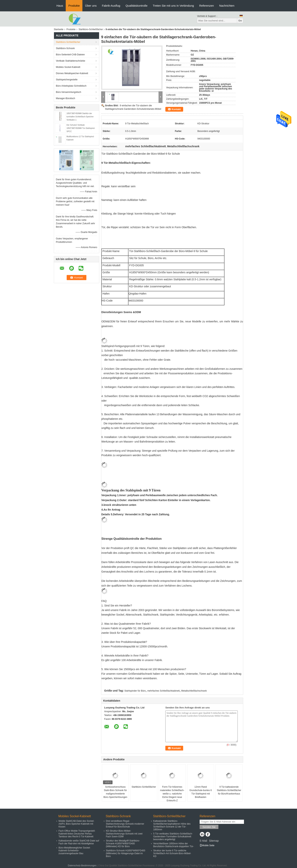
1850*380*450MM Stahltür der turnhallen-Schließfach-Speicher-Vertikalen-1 (80, 117)
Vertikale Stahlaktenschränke (71, 61)
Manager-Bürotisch (65, 98)
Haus (60, 6)
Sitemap (214, 841)
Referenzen (207, 6)
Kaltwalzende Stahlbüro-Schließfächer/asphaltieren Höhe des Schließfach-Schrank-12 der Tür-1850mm (172, 825)
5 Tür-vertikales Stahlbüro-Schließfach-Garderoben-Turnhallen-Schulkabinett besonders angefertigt (173, 837)
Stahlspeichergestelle (67, 80)
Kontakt (176, 109)
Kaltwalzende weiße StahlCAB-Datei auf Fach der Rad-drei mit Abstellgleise (79, 842)
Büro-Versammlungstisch (68, 92)
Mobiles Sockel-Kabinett (68, 67)
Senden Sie (209, 827)
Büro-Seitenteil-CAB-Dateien (70, 55)
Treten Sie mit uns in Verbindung (173, 6)
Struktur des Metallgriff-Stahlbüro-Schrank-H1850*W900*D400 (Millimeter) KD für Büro (123, 844)
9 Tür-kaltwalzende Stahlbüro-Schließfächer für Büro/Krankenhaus (229, 790)
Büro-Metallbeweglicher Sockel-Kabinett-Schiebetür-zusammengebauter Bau (75, 851)
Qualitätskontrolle (137, 6)
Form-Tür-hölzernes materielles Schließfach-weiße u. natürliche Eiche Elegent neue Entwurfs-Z (172, 794)
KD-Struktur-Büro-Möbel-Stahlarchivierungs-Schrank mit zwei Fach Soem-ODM (124, 834)
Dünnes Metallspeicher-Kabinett (72, 73)
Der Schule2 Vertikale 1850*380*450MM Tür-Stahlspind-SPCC (81, 128)
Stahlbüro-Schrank (65, 48)
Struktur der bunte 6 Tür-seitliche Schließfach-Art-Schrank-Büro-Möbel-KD (172, 853)
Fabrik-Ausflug (111, 6)
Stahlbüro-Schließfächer (91, 29)
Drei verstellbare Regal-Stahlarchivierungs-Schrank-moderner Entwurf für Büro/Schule (125, 824)
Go (240, 21)
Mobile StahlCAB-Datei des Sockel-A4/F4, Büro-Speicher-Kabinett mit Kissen (76, 824)
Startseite (59, 29)
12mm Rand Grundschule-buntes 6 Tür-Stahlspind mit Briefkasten (201, 792)
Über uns (91, 6)
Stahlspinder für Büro (135, 691)
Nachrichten (227, 6)
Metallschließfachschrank (194, 691)
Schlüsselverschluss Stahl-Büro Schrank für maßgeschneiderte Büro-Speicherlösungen (115, 792)
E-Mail (203, 841)
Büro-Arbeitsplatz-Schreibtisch (71, 86)
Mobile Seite (207, 845)
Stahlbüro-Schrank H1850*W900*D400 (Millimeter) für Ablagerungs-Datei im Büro (125, 853)
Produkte (74, 6)
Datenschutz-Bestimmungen (82, 866)
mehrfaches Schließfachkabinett (164, 691)
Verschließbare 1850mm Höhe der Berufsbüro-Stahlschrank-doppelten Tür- (174, 845)
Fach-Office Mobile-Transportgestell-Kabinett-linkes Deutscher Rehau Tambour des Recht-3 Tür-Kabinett (77, 834)
